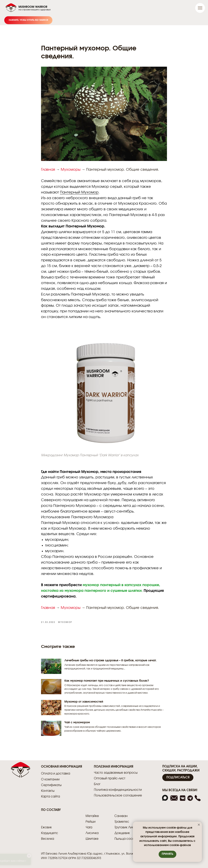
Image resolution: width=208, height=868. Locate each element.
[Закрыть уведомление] (199, 825)
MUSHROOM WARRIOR (33, 7)
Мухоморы (71, 170)
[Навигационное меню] (200, 8)
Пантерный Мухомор (79, 192)
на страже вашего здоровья (35, 10)
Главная (48, 170)
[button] (178, 777)
